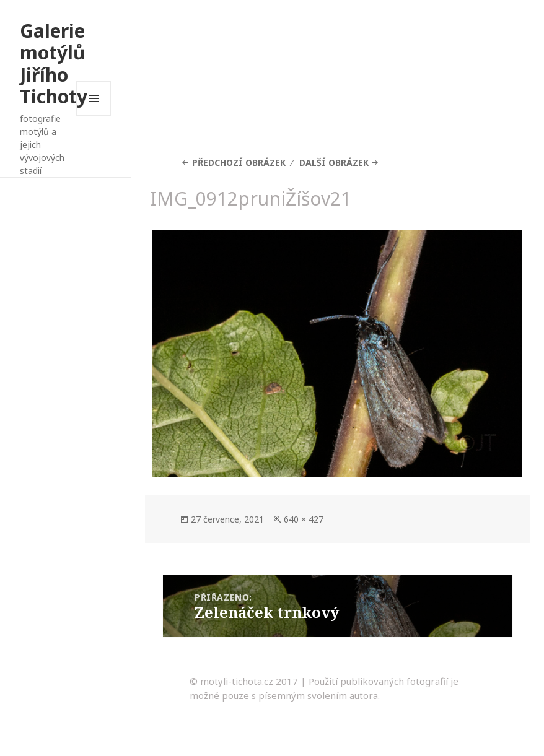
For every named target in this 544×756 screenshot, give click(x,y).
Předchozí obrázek (239, 163)
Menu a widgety (94, 115)
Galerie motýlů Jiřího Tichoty (54, 64)
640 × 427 (304, 519)
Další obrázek (334, 163)
